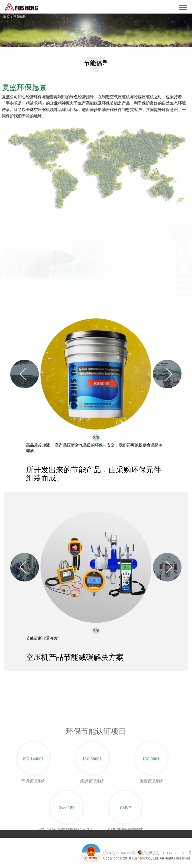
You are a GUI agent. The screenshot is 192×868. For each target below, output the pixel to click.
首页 (7, 17)
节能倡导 (20, 17)
